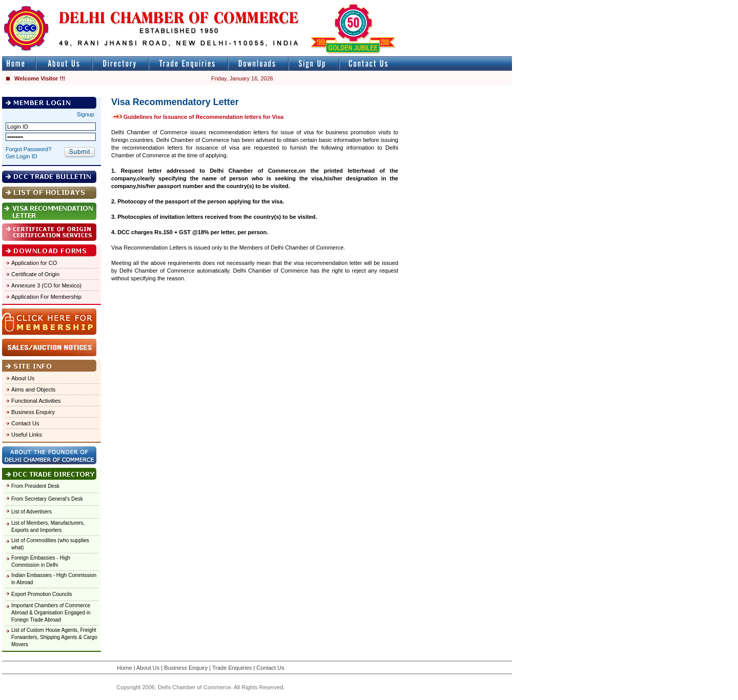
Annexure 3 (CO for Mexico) (46, 285)
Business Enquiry (33, 412)
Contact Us (25, 423)
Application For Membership (46, 297)
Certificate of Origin (35, 274)
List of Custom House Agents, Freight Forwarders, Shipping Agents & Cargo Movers (54, 637)
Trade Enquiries (232, 668)
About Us (23, 378)
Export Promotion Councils (42, 594)
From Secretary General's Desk (47, 499)
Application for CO (34, 263)
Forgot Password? (28, 149)
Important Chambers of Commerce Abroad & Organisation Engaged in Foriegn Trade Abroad (51, 613)
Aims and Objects (33, 389)
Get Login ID (22, 156)
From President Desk (35, 486)
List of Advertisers (32, 512)
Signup (86, 114)
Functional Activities (36, 401)
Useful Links (27, 435)
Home (124, 668)
